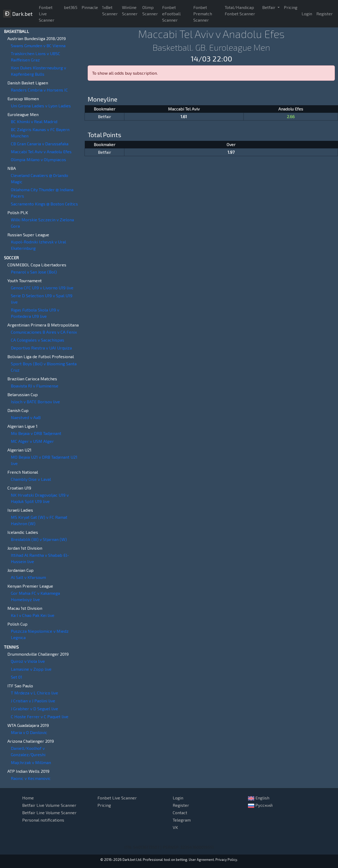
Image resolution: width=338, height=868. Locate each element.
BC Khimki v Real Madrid (34, 121)
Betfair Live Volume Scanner (49, 805)
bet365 (71, 7)
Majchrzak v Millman (31, 762)
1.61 (184, 116)
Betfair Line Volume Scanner (49, 812)
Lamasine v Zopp (31, 669)
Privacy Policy (226, 860)
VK (175, 827)
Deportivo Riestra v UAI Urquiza (41, 348)
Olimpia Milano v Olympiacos (38, 159)
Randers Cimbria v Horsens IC (39, 90)
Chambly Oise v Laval (31, 479)
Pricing (291, 7)
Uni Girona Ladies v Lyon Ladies (41, 106)
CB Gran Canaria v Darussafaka (40, 144)
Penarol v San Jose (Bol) (34, 272)
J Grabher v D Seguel (34, 709)
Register (325, 14)
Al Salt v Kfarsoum (28, 577)
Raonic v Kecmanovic (31, 778)
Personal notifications (43, 820)
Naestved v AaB (26, 417)
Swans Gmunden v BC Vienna (38, 45)
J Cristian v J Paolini (33, 701)
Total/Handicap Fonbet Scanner (240, 10)
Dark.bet (18, 14)
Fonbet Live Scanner (47, 14)
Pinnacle (90, 7)
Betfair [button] (269, 7)
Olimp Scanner (150, 10)
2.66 (291, 116)
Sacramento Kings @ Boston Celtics (44, 204)
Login (307, 14)
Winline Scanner (130, 10)
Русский (260, 805)
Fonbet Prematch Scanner (203, 14)
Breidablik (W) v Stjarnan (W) (39, 539)
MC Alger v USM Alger (32, 441)
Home (28, 798)
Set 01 (17, 677)
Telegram (182, 820)
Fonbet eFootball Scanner (171, 14)
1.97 (231, 152)
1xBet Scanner (110, 10)
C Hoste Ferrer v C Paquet (40, 716)
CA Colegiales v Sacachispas (37, 340)
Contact (180, 812)
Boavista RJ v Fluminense (35, 386)
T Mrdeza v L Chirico (34, 693)
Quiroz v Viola (28, 661)
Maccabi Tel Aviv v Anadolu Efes (41, 152)
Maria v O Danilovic (29, 732)
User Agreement (201, 860)
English (259, 798)
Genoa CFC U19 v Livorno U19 (42, 288)
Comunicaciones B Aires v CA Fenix (44, 332)
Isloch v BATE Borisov (35, 402)
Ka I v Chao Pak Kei (33, 615)
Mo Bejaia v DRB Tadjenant (36, 433)
